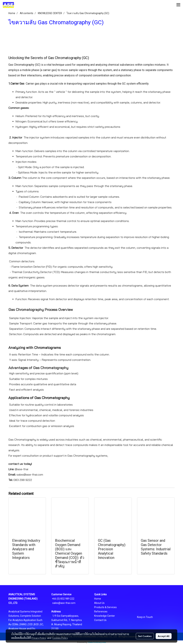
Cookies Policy (60, 638)
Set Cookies (145, 636)
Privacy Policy (39, 638)
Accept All (164, 636)
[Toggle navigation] (178, 5)
